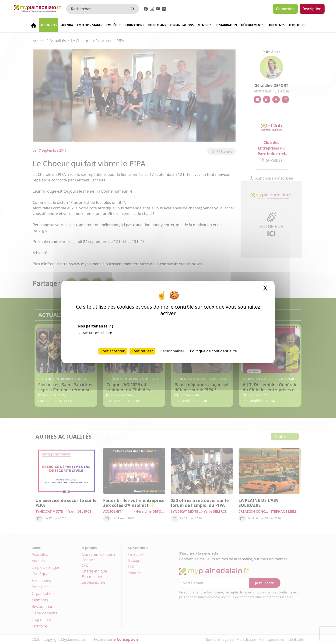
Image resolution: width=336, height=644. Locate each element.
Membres (205, 25)
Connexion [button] (285, 9)
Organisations (182, 25)
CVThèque (114, 25)
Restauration (226, 25)
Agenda (67, 25)
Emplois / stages (90, 25)
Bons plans (157, 25)
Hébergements (252, 25)
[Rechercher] (96, 9)
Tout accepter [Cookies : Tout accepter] (113, 351)
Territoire (297, 25)
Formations (135, 25)
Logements (276, 25)
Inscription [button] (312, 9)
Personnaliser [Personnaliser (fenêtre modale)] (172, 351)
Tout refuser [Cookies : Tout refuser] (142, 351)
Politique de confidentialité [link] (213, 351)
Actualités (49, 25)
